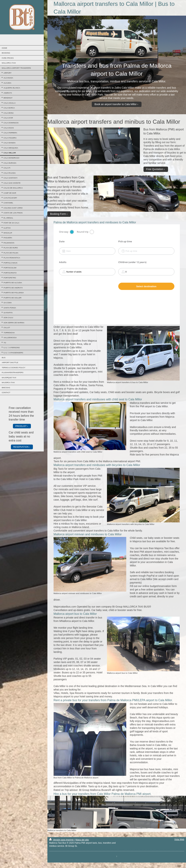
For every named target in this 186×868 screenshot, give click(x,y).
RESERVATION (21, 447)
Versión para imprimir (62, 840)
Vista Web (179, 839)
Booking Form (58, 214)
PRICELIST (21, 426)
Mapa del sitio (82, 840)
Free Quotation (155, 169)
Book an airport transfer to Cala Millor (116, 104)
